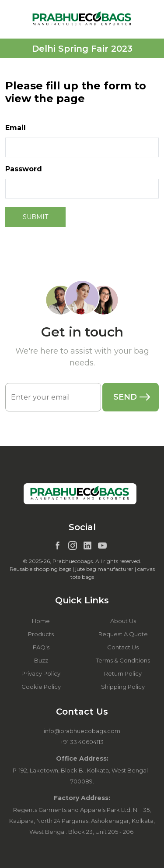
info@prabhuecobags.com (82, 731)
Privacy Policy (41, 673)
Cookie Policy (41, 687)
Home (41, 621)
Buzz (41, 660)
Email (16, 128)
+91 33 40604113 (82, 742)
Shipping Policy (123, 687)
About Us (123, 621)
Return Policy (123, 673)
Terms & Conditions (123, 660)
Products (41, 634)
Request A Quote (123, 634)
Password (24, 169)
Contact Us (123, 647)
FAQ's (41, 647)
